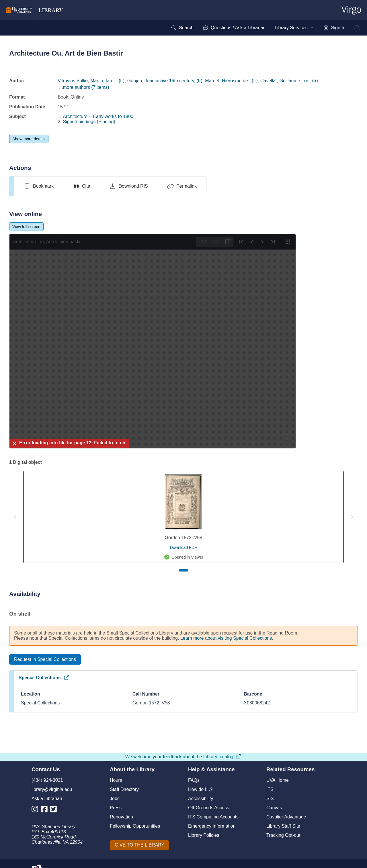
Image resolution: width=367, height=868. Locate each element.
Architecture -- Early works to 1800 (98, 116)
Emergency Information (212, 826)
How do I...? (200, 789)
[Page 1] (183, 570)
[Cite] (81, 186)
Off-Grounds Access (209, 808)
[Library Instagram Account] (36, 810)
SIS (270, 799)
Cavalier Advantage (286, 817)
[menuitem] (182, 28)
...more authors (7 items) (84, 87)
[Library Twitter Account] (55, 810)
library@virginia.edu (52, 789)
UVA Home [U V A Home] (278, 780)
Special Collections (44, 678)
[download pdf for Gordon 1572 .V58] (183, 547)
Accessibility (201, 799)
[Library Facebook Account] (46, 810)
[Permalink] (182, 186)
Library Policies (204, 835)
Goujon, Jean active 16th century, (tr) (165, 81)
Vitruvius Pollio (73, 81)
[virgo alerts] (357, 28)
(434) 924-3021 (47, 780)
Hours (116, 780)
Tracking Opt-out (283, 835)
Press (116, 808)
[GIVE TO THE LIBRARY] (139, 845)
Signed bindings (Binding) (89, 122)
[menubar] (258, 28)
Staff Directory (124, 789)
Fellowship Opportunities (135, 826)
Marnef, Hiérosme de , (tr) (231, 81)
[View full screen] (26, 227)
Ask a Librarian (47, 799)
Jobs (115, 799)
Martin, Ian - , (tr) (107, 81)
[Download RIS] (128, 186)
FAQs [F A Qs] (194, 780)
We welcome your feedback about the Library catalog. (183, 757)
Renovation (121, 817)
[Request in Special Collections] (45, 659)
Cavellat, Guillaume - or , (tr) (289, 81)
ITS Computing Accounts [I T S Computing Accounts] (213, 817)
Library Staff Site (283, 826)
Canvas (274, 808)
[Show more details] (29, 139)
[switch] (39, 186)
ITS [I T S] (270, 789)
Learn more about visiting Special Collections (226, 638)
